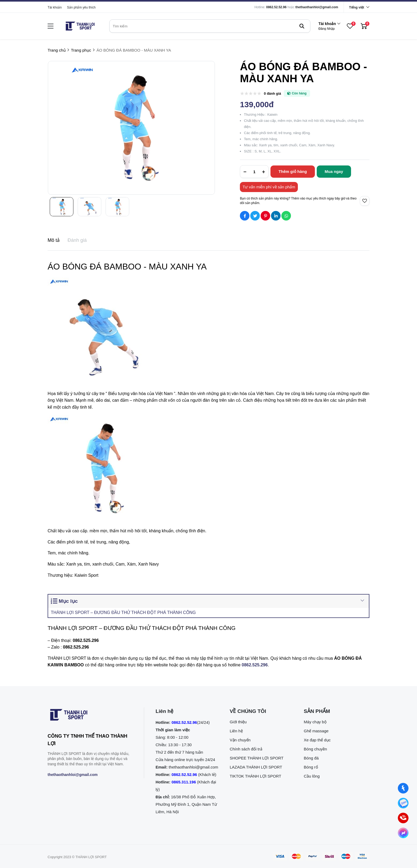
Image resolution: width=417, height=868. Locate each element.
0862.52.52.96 (276, 7)
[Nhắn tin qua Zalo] (403, 803)
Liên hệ (236, 731)
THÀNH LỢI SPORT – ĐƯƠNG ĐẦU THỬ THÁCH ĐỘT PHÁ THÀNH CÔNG (123, 612)
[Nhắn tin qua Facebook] (403, 788)
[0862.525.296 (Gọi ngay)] (403, 818)
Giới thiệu (238, 722)
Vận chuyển (240, 740)
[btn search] (302, 26)
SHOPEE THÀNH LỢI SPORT (257, 758)
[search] (210, 26)
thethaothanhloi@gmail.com (317, 7)
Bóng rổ (311, 767)
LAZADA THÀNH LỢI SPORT (256, 767)
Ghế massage (316, 731)
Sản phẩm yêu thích (81, 7)
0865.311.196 (184, 782)
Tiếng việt (357, 7)
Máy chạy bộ (315, 722)
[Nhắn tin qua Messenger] (403, 833)
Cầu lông (312, 776)
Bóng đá (311, 758)
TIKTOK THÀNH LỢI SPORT (256, 776)
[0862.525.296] (255, 665)
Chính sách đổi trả (246, 749)
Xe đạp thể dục (317, 740)
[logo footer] (90, 716)
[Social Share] (245, 216)
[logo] (80, 26)
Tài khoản (55, 7)
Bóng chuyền (315, 749)
